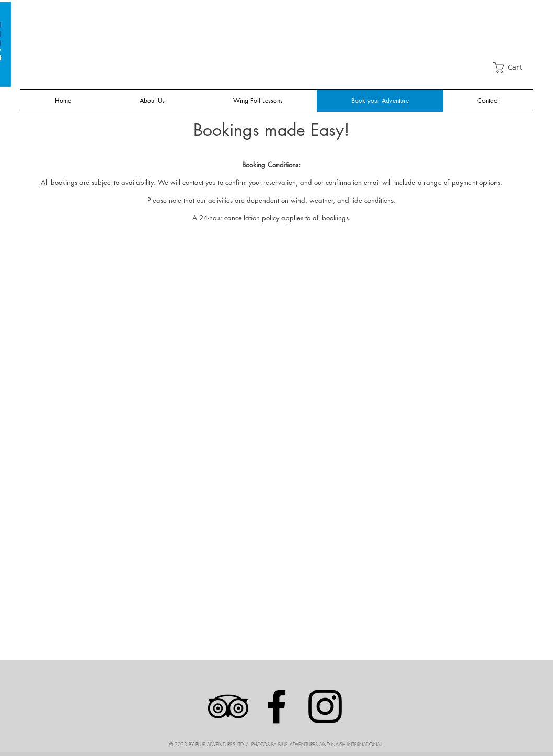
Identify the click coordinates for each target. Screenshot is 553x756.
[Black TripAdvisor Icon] (228, 706)
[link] (513, 67)
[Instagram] (325, 706)
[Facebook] (276, 706)
